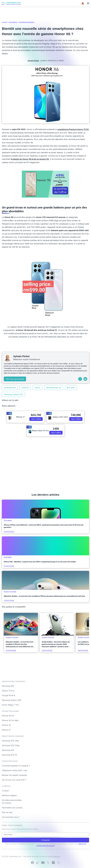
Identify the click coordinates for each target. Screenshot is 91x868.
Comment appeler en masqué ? (16, 766)
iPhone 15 (6, 730)
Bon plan (71, 388)
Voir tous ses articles (15, 379)
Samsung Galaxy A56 (11, 700)
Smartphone (13, 22)
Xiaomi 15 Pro (8, 691)
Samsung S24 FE (9, 755)
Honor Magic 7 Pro (10, 705)
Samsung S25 (8, 750)
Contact (5, 791)
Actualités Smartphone (27, 22)
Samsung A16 (8, 686)
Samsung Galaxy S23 (13, 394)
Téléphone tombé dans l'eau (15, 770)
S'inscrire (45, 840)
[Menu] (88, 3)
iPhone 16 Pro (8, 716)
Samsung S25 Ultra (10, 741)
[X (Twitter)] (80, 379)
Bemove (57, 856)
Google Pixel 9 (8, 695)
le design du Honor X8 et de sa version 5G (30, 159)
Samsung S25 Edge (11, 745)
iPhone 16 (6, 725)
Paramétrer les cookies (12, 808)
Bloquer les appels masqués (14, 775)
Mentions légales (9, 795)
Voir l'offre (36, 419)
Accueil (4, 22)
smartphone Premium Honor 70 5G (73, 129)
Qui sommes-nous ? (11, 817)
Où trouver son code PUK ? (14, 780)
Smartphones (10, 388)
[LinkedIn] (85, 379)
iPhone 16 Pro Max (10, 720)
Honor (37, 388)
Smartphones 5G (54, 388)
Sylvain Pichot (33, 61)
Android (25, 388)
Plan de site (7, 812)
